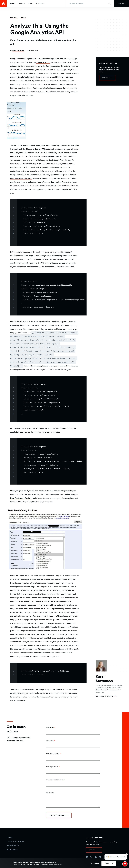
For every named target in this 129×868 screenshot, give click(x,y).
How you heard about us (55, 780)
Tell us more (50, 793)
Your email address (53, 754)
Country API (40, 149)
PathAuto (46, 631)
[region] (48, 223)
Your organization (52, 767)
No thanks (94, 863)
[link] (122, 4)
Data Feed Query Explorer (21, 178)
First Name (50, 728)
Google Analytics (17, 59)
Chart (28, 149)
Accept (108, 863)
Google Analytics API (26, 77)
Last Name (50, 741)
